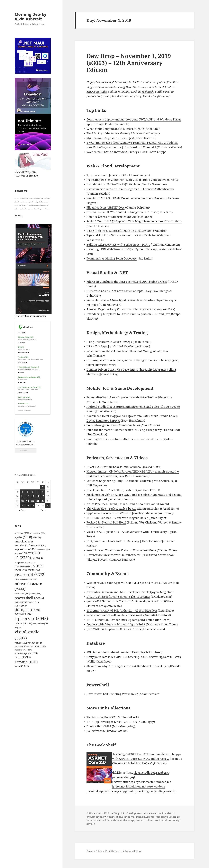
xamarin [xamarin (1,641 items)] (26, 662)
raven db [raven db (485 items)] (33, 602)
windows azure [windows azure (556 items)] (23, 650)
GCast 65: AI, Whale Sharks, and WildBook (114, 467)
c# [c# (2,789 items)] (23, 558)
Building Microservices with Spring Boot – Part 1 (118, 245)
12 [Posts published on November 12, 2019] (28, 496)
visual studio (142, 773)
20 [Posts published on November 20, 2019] (33, 501)
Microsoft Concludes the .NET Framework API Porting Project (127, 282)
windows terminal (153, 820)
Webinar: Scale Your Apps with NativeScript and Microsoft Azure (129, 583)
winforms (111, 791)
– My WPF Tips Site (25, 172)
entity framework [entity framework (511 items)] (23, 566)
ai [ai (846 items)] (37, 538)
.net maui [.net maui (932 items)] (38, 533)
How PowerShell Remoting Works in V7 (112, 694)
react (140, 791)
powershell (123, 777)
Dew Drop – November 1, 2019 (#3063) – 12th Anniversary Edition (129, 63)
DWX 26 (21, 347)
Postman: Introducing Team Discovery (112, 258)
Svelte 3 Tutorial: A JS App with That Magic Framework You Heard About (134, 221)
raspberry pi (162, 817)
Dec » (43, 510)
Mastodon (7, 861)
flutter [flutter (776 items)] (21, 570)
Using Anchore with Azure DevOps (109, 342)
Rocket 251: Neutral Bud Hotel (106, 522)
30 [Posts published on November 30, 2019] (48, 506)
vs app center (127, 791)
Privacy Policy (94, 851)
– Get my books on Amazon (30, 316)
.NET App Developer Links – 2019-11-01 (113, 722)
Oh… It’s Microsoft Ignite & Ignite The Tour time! (118, 597)
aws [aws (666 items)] (19, 553)
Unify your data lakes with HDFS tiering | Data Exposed (123, 541)
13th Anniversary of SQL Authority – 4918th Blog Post (122, 611)
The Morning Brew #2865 (103, 717)
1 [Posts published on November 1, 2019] (43, 487)
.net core (147, 786)
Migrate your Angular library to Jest (110, 138)
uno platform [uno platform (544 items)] (41, 624)
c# (132, 782)
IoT (153, 773)
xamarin (148, 782)
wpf (101, 791)
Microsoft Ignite (97, 92)
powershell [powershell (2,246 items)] (29, 598)
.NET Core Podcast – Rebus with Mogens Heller (117, 518)
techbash (160, 782)
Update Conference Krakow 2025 (29, 377)
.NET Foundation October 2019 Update (112, 620)
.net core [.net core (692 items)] (22, 533)
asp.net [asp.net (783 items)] (40, 546)
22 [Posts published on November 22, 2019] (43, 501)
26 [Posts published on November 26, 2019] (28, 506)
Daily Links (120, 813)
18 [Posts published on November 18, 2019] (22, 501)
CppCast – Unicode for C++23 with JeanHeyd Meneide (122, 513)
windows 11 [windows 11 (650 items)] (39, 646)
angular (149, 791)
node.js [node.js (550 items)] (36, 594)
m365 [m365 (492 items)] (33, 579)
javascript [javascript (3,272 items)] (30, 574)
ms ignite (136, 817)
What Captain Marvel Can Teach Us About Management (123, 351)
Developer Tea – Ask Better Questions (111, 490)
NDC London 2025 (24, 397)
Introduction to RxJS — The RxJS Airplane (113, 184)
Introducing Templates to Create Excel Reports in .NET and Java (128, 314)
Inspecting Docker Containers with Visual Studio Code (122, 180)
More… (19, 215)
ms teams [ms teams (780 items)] (22, 593)
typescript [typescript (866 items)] (23, 624)
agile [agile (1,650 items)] (23, 537)
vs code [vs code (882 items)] (35, 643)
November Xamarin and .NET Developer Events (118, 592)
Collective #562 (96, 731)
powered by (25, 410)
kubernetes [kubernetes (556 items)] (22, 579)
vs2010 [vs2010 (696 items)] (21, 643)
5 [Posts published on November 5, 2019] (28, 492)
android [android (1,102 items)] (24, 541)
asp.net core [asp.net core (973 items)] (25, 549)
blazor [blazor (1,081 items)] (32, 553)
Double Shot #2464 (99, 726)
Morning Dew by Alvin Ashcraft (30, 17)
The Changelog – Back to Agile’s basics (111, 509)
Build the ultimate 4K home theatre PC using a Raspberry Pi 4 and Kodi (133, 430)
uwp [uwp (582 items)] (19, 627)
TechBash (148, 92)
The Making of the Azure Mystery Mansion (115, 133)
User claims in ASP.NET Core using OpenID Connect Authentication (130, 189)
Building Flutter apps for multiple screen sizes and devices (125, 439)
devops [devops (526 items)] (19, 563)
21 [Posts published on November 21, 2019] (38, 501)
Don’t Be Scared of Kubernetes (106, 217)
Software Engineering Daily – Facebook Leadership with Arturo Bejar (132, 481)
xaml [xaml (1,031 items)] (22, 666)
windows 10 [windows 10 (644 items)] (22, 646)
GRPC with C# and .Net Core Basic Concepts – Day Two (122, 291)
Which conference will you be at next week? (115, 615)
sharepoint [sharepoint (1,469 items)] (27, 610)
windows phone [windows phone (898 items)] (27, 653)
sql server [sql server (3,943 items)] (31, 618)
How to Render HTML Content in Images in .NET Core (122, 212)
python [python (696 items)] (21, 602)
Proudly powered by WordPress (123, 851)
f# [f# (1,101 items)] (38, 566)
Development (134, 813)
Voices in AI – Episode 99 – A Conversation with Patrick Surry (127, 532)
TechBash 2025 (23, 357)
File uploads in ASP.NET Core (106, 208)
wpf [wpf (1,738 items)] (23, 657)
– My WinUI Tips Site (27, 176)
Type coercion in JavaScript (105, 175)
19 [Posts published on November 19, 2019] (28, 501)
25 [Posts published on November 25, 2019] (22, 506)
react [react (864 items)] (21, 606)
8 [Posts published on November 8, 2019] (43, 492)
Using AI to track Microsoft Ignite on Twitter (116, 231)
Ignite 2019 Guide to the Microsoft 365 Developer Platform (125, 601)
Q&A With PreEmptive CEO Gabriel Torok (114, 629)
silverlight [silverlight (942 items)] (23, 614)
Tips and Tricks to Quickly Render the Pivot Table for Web (125, 235)
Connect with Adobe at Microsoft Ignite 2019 (116, 624)
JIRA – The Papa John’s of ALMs (107, 346)
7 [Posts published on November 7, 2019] (38, 492)
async (138, 782)
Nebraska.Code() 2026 (26, 337)
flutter (126, 782)
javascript (170, 791)
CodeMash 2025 (24, 404)
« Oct (22, 510)
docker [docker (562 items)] (30, 562)
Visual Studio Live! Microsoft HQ (29, 367)
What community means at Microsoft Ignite (115, 129)
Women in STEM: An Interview (107, 152)
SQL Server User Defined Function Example (115, 652)
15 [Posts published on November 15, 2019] (43, 496)
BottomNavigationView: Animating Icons (113, 425)
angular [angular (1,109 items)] (24, 545)
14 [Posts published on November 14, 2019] (38, 496)
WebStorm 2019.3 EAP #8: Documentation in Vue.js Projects (126, 198)
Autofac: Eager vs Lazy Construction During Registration (124, 309)
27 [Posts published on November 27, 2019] (33, 506)
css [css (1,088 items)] (38, 558)
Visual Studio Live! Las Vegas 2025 (30, 387)
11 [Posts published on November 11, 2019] (22, 496)
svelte (159, 791)
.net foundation (130, 786)
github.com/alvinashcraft (17, 866)
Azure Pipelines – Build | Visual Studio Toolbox (118, 504)
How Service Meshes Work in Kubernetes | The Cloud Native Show (130, 555)
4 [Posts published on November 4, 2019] (22, 492)
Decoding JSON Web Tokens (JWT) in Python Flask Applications (128, 249)
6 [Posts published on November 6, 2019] (33, 492)
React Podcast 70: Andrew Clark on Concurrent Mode (121, 550)
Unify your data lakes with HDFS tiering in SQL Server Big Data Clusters (134, 657)
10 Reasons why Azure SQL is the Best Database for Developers (128, 666)
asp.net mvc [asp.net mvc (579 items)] (43, 549)
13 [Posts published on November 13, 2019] (33, 496)
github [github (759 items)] (34, 570)
